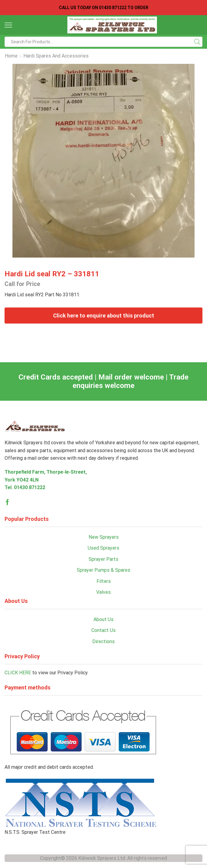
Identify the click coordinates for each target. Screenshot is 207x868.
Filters (104, 581)
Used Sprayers (103, 548)
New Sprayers (104, 537)
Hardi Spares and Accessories (56, 56)
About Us (103, 619)
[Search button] (197, 42)
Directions (103, 641)
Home (11, 56)
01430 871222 (30, 487)
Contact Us (103, 630)
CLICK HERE (18, 673)
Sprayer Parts (103, 559)
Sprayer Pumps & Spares (103, 570)
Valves (103, 592)
